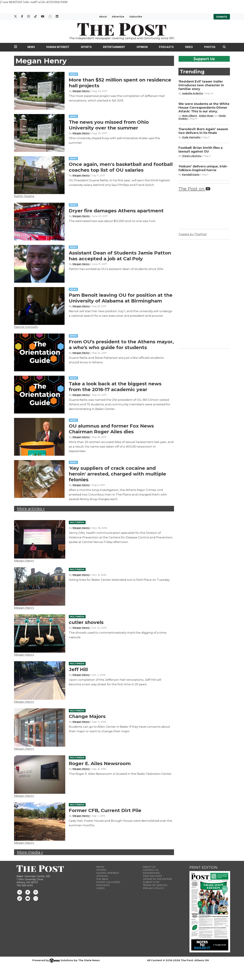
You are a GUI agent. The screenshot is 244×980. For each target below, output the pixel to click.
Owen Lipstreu (192, 156)
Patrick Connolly (26, 327)
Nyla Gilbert (190, 116)
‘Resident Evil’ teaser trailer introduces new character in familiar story (201, 85)
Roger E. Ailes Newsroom (100, 763)
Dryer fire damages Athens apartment (116, 211)
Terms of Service (155, 885)
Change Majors (87, 716)
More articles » (31, 509)
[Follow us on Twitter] (20, 892)
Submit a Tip (151, 882)
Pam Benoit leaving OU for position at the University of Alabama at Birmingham (121, 298)
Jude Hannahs (191, 137)
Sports (86, 47)
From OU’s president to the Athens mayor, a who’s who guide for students (121, 345)
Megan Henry (81, 91)
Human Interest (58, 47)
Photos (210, 47)
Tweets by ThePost (193, 234)
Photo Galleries (108, 882)
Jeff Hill (78, 669)
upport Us (204, 59)
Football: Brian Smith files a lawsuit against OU (200, 150)
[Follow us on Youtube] (28, 898)
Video (189, 47)
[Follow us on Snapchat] (36, 898)
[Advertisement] (204, 293)
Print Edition (203, 867)
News (31, 47)
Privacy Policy (154, 888)
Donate (222, 17)
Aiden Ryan (206, 116)
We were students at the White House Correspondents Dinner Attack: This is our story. (204, 108)
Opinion (142, 47)
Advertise (118, 17)
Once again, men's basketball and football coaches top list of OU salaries (121, 167)
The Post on (194, 189)
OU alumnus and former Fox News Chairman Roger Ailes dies (111, 429)
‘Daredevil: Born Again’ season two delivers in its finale (203, 131)
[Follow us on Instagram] (36, 892)
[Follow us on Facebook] (28, 892)
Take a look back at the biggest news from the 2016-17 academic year (115, 387)
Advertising (151, 873)
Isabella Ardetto (193, 93)
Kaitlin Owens (24, 196)
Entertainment (114, 47)
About (103, 17)
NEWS (73, 74)
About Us (149, 867)
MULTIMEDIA (77, 522)
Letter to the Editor (157, 879)
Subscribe (136, 17)
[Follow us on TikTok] (20, 898)
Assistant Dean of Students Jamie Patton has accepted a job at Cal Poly (120, 256)
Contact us (151, 870)
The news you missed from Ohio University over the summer (109, 125)
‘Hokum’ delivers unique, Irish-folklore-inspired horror (203, 168)
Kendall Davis (191, 175)
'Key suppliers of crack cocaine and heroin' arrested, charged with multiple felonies (117, 474)
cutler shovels (86, 622)
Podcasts (166, 47)
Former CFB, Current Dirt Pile (105, 810)
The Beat (102, 879)
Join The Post (152, 876)
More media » (30, 852)
